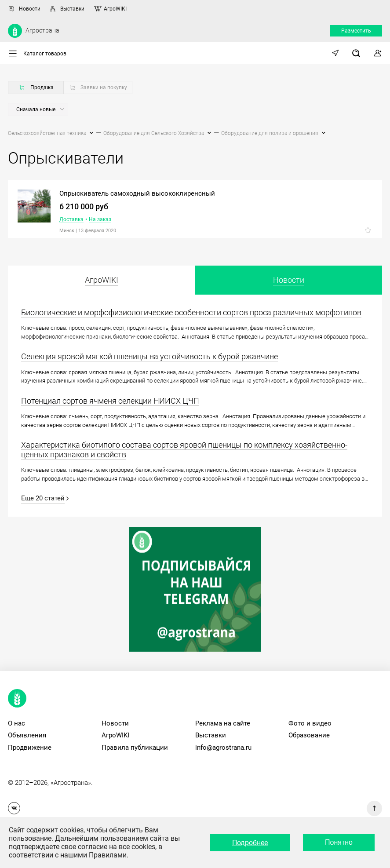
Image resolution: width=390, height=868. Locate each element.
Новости (30, 9)
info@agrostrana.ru (223, 748)
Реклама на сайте (223, 723)
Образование (309, 735)
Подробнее (250, 843)
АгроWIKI (115, 9)
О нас (16, 723)
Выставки (72, 9)
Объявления (27, 735)
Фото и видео (310, 723)
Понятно (339, 842)
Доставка (71, 219)
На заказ (100, 219)
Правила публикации (135, 748)
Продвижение (30, 748)
